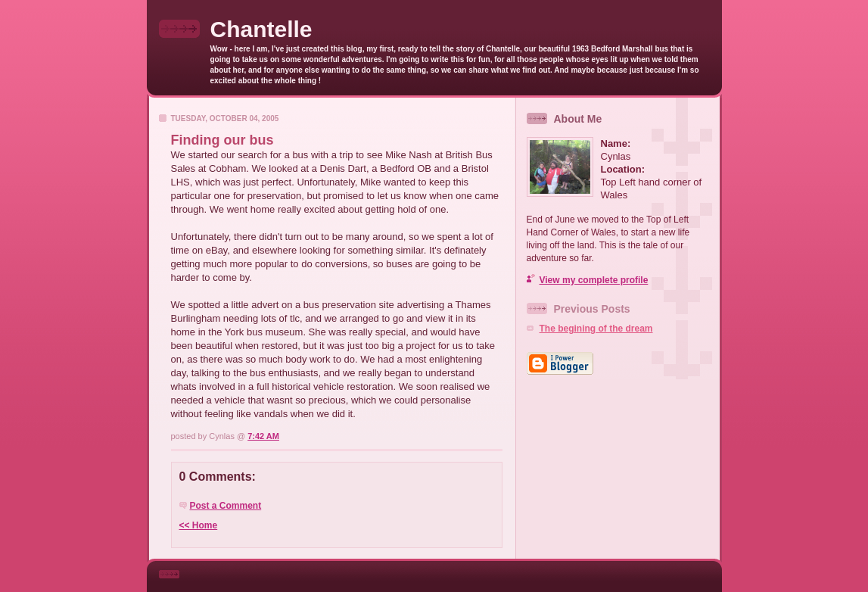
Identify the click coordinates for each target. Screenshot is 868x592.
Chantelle (261, 29)
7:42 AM (263, 436)
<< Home (199, 525)
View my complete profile (594, 280)
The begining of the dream (596, 329)
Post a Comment (226, 506)
